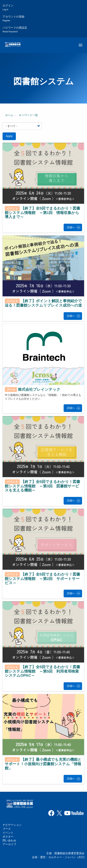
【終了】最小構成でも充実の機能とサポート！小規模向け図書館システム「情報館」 (43, 764)
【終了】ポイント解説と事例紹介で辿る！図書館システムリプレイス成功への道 (43, 303)
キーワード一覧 (28, 115)
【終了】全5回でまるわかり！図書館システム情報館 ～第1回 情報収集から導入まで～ (42, 212)
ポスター (8, 837)
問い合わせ (9, 841)
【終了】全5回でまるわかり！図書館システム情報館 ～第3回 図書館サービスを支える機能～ (42, 486)
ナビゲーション (12, 825)
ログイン (8, 7)
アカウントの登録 (13, 18)
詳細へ (71, 227)
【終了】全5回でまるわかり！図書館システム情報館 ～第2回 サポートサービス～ (42, 578)
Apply (9, 136)
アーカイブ (9, 844)
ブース (7, 829)
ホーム (9, 115)
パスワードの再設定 (15, 30)
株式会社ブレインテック (39, 389)
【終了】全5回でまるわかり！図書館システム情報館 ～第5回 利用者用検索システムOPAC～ (42, 671)
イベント (8, 833)
